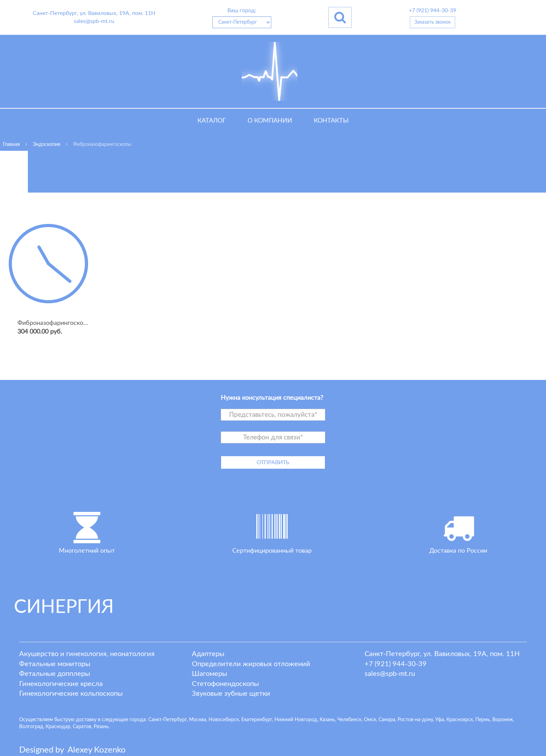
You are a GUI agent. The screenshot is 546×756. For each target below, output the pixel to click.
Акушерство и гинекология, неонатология (87, 654)
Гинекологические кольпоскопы (71, 694)
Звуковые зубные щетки (231, 694)
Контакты (331, 121)
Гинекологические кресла (61, 684)
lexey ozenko (97, 750)
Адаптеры (208, 654)
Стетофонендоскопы (225, 684)
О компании (270, 121)
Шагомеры (209, 674)
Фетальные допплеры (54, 674)
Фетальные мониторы (55, 664)
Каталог (212, 121)
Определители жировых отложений (251, 664)
